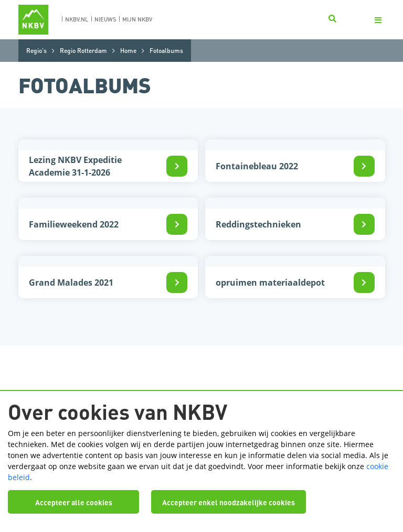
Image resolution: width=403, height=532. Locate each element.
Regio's (36, 51)
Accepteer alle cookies (74, 502)
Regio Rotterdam (83, 51)
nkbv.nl (77, 19)
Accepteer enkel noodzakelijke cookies (229, 502)
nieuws (105, 19)
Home (128, 51)
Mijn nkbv (137, 19)
